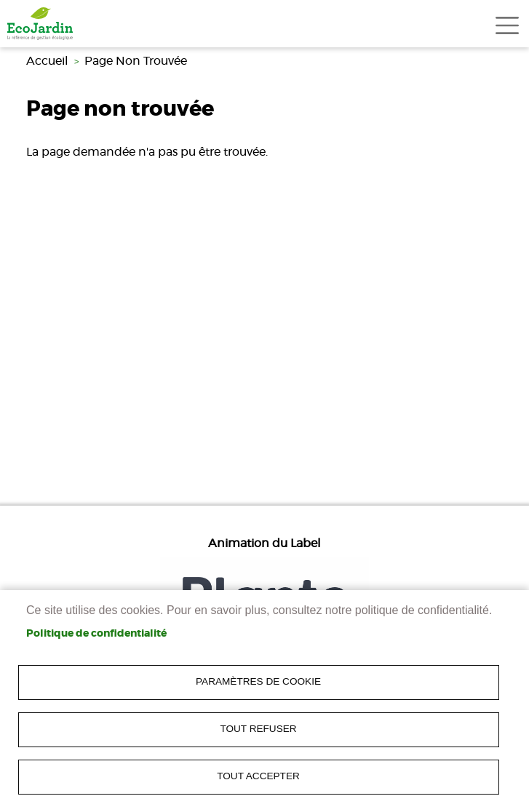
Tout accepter (258, 776)
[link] (40, 24)
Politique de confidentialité (96, 634)
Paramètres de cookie (258, 681)
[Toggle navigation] (507, 25)
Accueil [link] (47, 61)
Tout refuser (258, 729)
